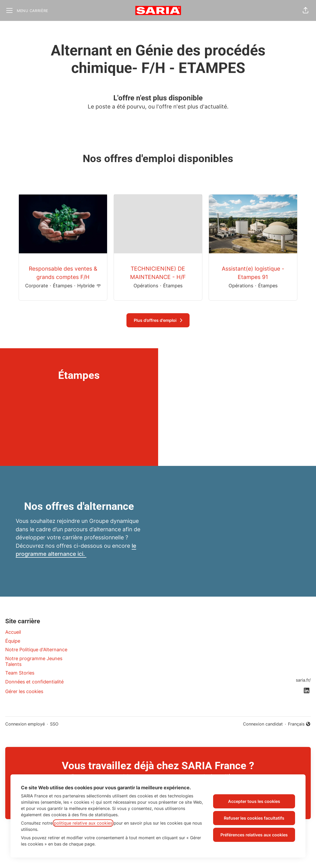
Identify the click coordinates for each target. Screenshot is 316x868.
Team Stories (20, 673)
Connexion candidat (263, 724)
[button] (306, 10)
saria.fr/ (303, 680)
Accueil (13, 632)
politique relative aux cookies (83, 823)
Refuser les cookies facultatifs (254, 818)
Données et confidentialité (34, 682)
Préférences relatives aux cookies (254, 835)
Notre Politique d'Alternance (36, 650)
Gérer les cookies (24, 691)
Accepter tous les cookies (254, 801)
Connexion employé (25, 724)
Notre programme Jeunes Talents (34, 661)
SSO (54, 724)
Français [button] (299, 724)
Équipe (13, 641)
